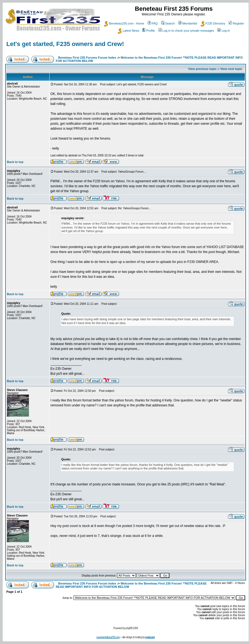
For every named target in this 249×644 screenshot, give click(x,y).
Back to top (15, 162)
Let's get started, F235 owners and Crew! (65, 44)
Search (168, 23)
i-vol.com (150, 637)
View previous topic (202, 69)
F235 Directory (213, 23)
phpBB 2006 (132, 628)
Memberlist (188, 23)
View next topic (231, 69)
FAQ (153, 23)
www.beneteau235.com (108, 637)
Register (236, 23)
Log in (224, 31)
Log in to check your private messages (186, 31)
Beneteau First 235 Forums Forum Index (87, 58)
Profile (148, 31)
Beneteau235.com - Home (124, 23)
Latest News (128, 31)
